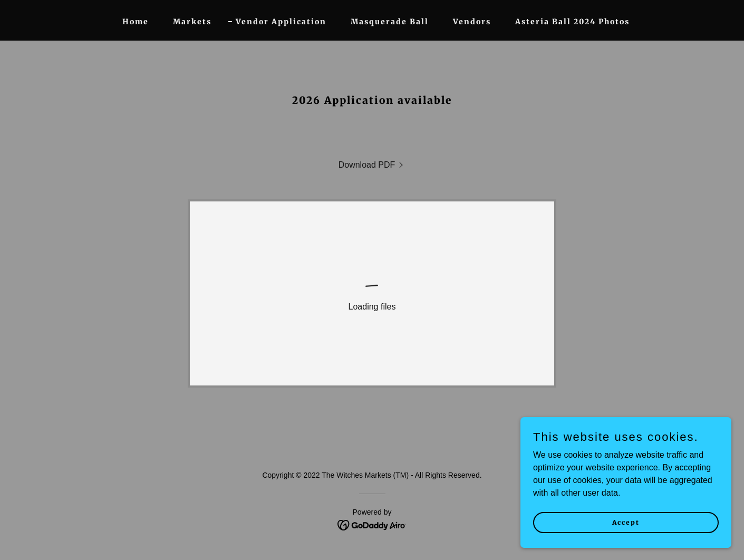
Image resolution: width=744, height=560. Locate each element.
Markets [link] (192, 22)
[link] (372, 165)
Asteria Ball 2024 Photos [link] (572, 22)
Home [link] (136, 22)
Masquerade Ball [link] (390, 22)
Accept (626, 522)
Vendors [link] (472, 22)
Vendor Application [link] (281, 22)
